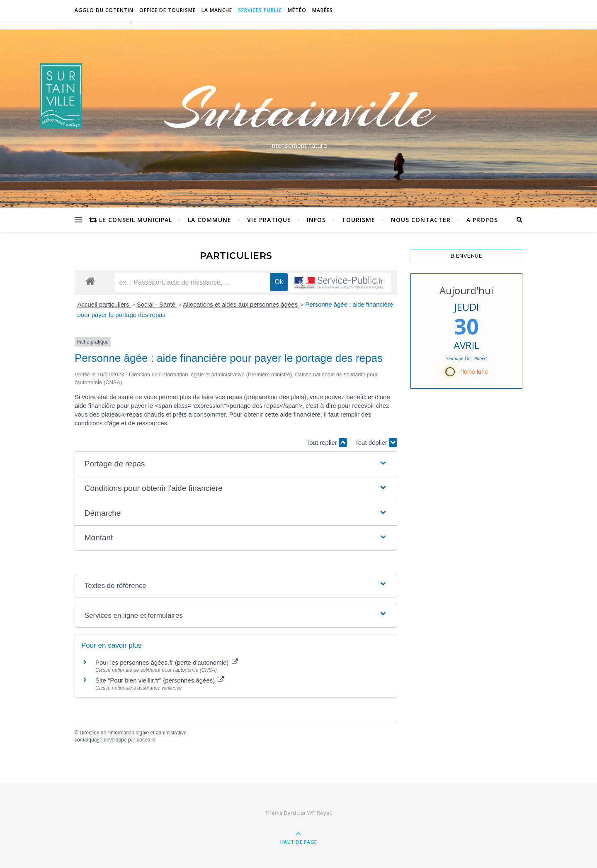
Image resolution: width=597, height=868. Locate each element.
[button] (236, 464)
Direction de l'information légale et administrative (133, 733)
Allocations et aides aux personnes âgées (241, 304)
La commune (210, 220)
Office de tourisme (167, 10)
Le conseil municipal (136, 220)
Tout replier (327, 443)
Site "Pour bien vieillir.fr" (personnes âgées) (160, 680)
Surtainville (299, 109)
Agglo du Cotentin (104, 10)
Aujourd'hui (466, 290)
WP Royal (319, 813)
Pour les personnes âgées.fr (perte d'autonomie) (167, 662)
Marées (323, 10)
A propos (482, 220)
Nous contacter (421, 220)
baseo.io (146, 740)
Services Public (260, 10)
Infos (316, 220)
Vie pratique (269, 220)
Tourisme (358, 220)
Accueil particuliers (104, 304)
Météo (297, 10)
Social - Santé (157, 304)
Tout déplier (376, 443)
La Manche (217, 10)
